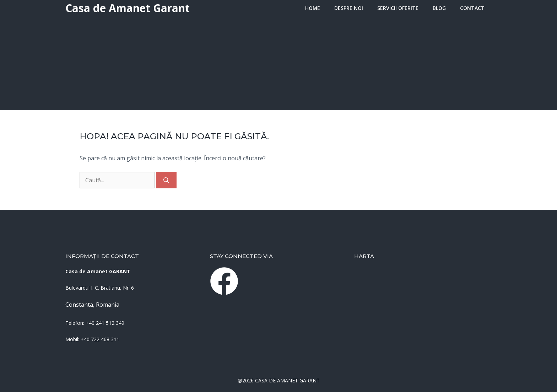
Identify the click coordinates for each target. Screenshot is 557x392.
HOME (313, 8)
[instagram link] (224, 281)
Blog (439, 8)
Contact (472, 8)
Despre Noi (349, 8)
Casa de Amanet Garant (128, 8)
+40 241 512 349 (105, 323)
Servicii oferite (398, 8)
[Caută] (166, 180)
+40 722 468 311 (100, 339)
